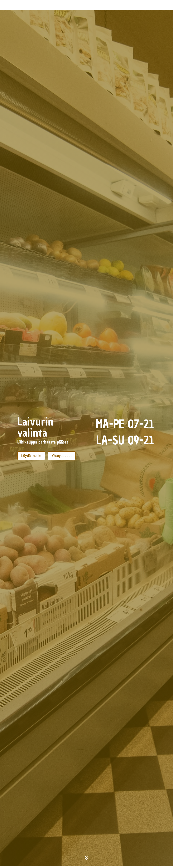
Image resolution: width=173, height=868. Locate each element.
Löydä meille (31, 456)
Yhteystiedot (62, 456)
